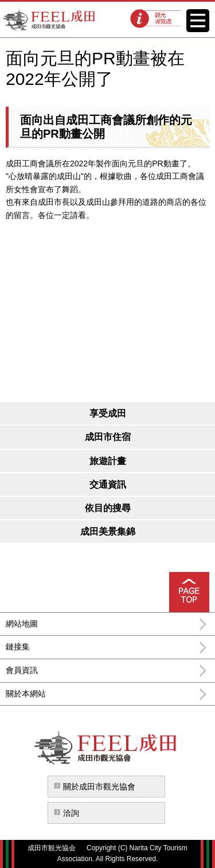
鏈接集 (18, 647)
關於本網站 (26, 694)
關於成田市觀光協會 (99, 787)
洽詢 (71, 813)
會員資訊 (22, 670)
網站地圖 (22, 624)
